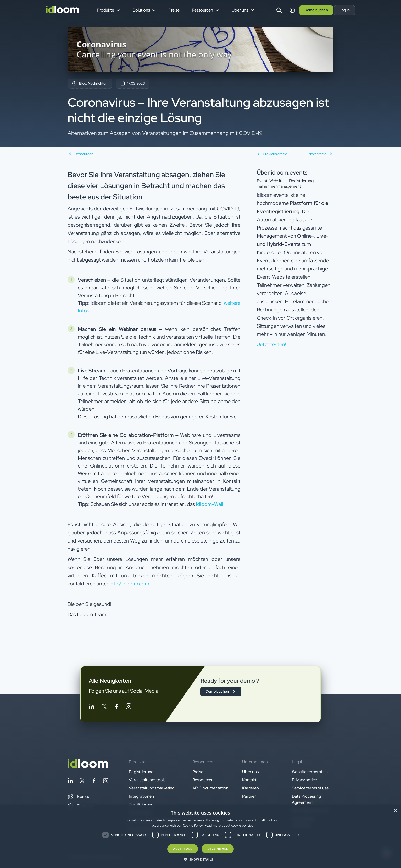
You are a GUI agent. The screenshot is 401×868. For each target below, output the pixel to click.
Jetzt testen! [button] (271, 344)
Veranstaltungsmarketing (152, 788)
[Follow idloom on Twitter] (104, 707)
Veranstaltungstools (147, 780)
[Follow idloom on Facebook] (116, 707)
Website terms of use (311, 772)
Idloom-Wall (209, 504)
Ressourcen (203, 780)
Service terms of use (310, 788)
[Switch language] (292, 10)
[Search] (279, 10)
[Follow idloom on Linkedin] (92, 707)
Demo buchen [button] (316, 10)
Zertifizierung (141, 804)
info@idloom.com (129, 584)
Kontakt (249, 780)
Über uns (250, 772)
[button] (79, 797)
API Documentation (210, 788)
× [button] (395, 811)
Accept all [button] (183, 849)
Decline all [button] (218, 849)
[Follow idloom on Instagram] (129, 707)
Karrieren (250, 788)
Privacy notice (304, 780)
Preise (174, 10)
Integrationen (141, 796)
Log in (344, 10)
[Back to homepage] (88, 767)
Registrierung (141, 772)
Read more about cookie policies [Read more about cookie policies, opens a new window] (229, 825)
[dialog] (201, 837)
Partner (249, 796)
